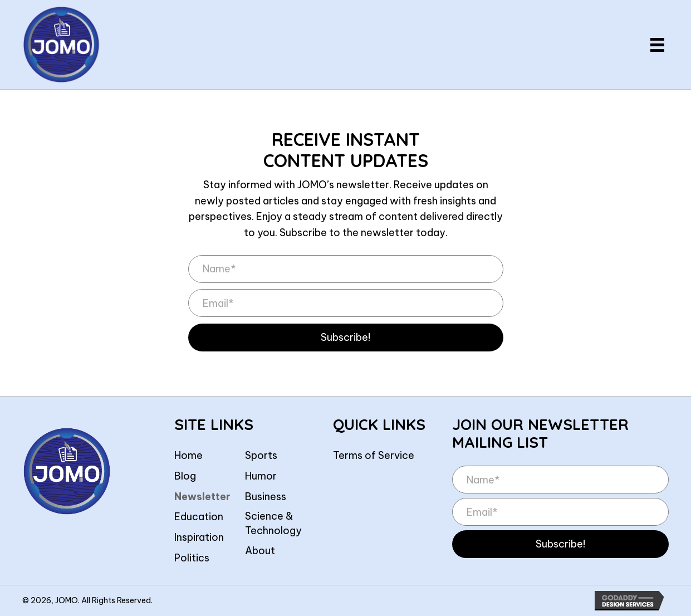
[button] (346, 338)
